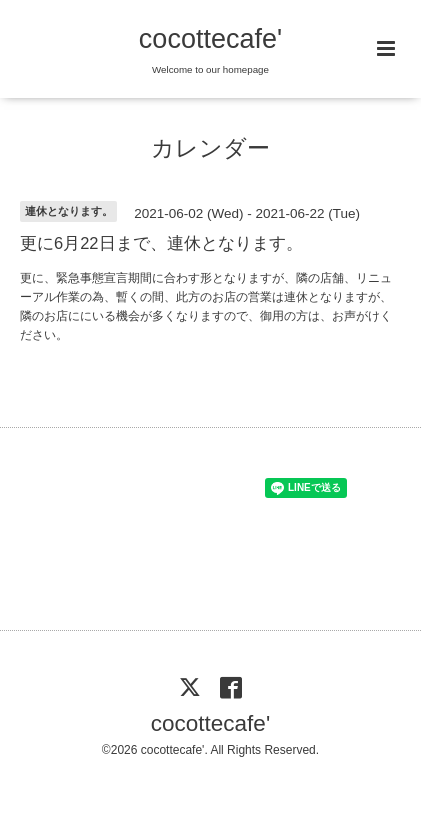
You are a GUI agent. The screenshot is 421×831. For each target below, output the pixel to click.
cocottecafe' (210, 39)
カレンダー (210, 148)
